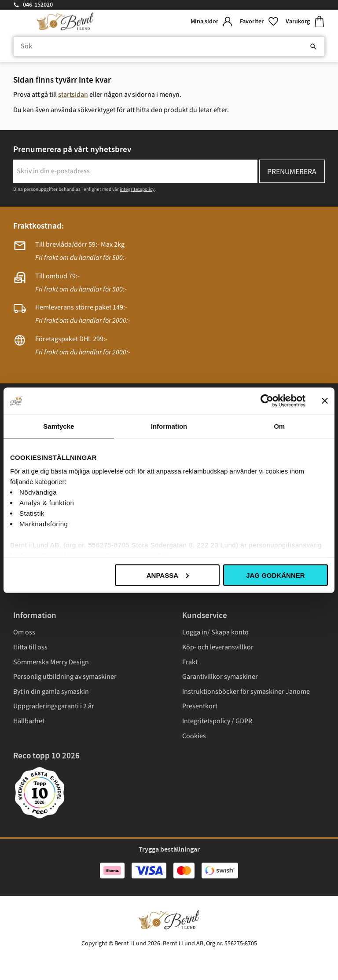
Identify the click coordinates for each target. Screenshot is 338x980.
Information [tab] (169, 426)
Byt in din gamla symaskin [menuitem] (51, 692)
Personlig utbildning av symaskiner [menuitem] (65, 677)
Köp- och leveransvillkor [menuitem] (218, 647)
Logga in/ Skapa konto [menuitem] (215, 632)
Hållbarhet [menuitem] (29, 721)
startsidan (73, 95)
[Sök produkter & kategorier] (169, 47)
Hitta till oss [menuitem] (30, 647)
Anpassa (168, 575)
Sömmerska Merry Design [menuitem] (51, 662)
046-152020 (38, 5)
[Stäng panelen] (325, 401)
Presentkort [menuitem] (200, 706)
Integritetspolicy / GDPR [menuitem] (217, 721)
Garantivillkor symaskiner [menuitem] (220, 677)
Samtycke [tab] (59, 426)
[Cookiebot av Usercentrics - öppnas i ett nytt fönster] (267, 401)
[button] (259, 22)
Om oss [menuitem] (24, 632)
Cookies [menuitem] (194, 736)
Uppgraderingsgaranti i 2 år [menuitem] (54, 706)
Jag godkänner (275, 575)
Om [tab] (279, 426)
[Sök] (313, 47)
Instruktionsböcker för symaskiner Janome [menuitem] (246, 692)
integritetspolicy (137, 189)
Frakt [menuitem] (190, 662)
